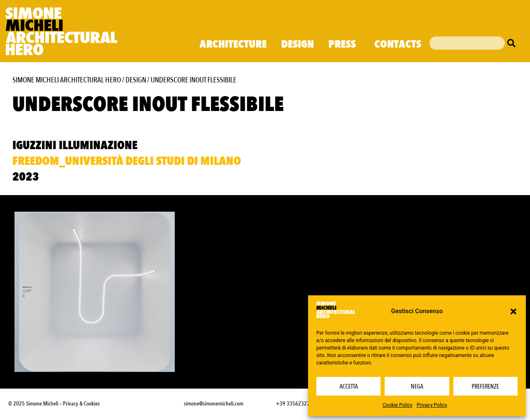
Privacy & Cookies (81, 404)
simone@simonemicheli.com (214, 404)
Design (298, 44)
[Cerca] (513, 43)
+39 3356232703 (296, 404)
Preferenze (485, 386)
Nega (417, 386)
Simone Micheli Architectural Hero (67, 80)
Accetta (349, 386)
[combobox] (467, 43)
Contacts (398, 44)
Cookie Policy (397, 405)
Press (344, 44)
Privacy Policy (432, 405)
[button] (513, 311)
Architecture (233, 44)
